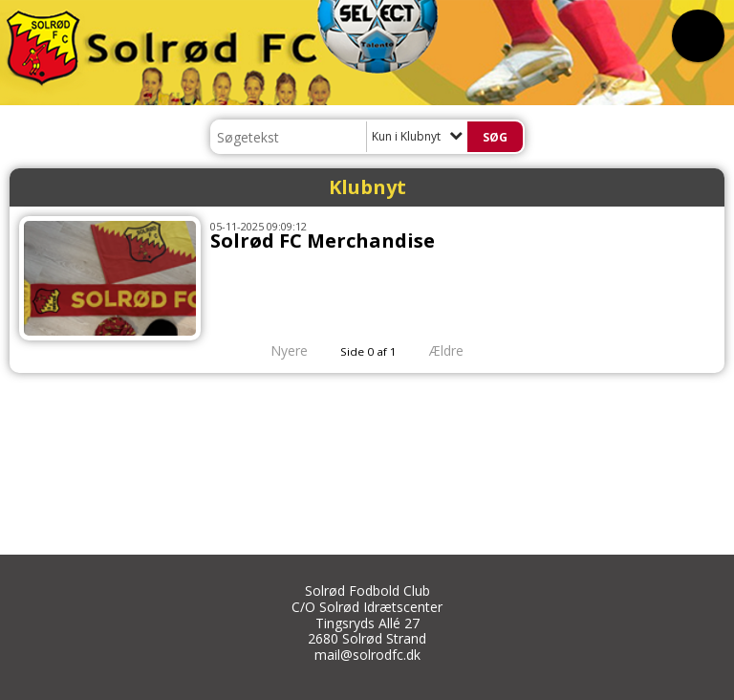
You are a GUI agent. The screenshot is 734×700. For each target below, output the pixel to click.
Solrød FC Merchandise (323, 241)
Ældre (460, 350)
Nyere (278, 350)
